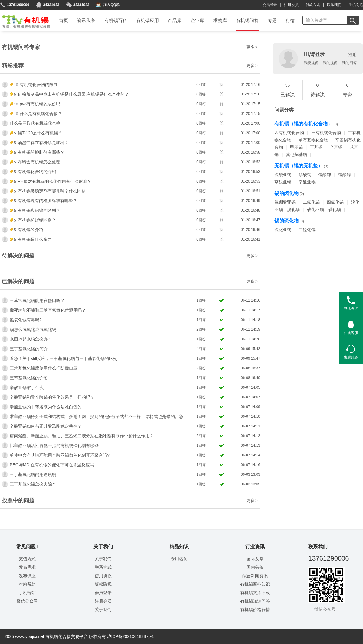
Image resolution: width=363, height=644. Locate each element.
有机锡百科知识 (255, 584)
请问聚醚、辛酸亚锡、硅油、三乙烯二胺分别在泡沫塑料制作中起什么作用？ (82, 436)
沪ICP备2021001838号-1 (130, 636)
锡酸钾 (325, 175)
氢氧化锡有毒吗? (26, 320)
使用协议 (103, 576)
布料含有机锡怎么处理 (39, 162)
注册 (353, 54)
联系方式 (103, 567)
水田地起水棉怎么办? (30, 339)
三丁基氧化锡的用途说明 (33, 474)
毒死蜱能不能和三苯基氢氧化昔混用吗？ (48, 310)
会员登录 (270, 5)
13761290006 (18, 5)
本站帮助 (27, 584)
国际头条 (255, 559)
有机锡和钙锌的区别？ (39, 210)
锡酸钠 (305, 175)
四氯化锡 (335, 202)
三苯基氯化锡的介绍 (29, 378)
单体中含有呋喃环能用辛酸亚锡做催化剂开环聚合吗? (60, 455)
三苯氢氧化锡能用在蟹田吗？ (37, 300)
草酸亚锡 (283, 182)
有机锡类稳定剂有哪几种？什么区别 (52, 191)
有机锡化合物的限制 (39, 85)
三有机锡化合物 (326, 133)
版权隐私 (103, 584)
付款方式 (313, 5)
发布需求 (27, 567)
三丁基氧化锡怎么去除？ (33, 484)
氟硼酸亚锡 (285, 202)
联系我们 (334, 5)
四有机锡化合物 (289, 133)
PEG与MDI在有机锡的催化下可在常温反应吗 (52, 465)
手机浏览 (356, 5)
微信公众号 (27, 601)
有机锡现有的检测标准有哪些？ (47, 201)
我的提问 (330, 63)
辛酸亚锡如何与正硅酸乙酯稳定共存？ (46, 426)
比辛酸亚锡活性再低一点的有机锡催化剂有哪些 (54, 445)
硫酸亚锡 (283, 175)
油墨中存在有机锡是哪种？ (43, 143)
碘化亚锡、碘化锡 (324, 209)
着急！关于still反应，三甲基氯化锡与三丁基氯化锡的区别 (64, 358)
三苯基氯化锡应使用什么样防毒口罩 (44, 368)
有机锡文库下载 (255, 593)
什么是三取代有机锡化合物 (35, 123)
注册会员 (291, 5)
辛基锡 (336, 147)
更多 (252, 47)
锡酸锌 (345, 175)
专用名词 (179, 559)
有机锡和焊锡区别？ (37, 220)
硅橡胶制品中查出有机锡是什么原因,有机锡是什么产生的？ (74, 94)
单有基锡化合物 (313, 140)
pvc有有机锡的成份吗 (40, 104)
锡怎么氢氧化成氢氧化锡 (33, 329)
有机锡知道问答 (255, 601)
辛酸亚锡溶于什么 (27, 387)
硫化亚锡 (283, 230)
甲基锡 (296, 147)
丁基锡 (316, 147)
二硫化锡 (307, 230)
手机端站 (27, 593)
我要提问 (311, 63)
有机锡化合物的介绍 (37, 172)
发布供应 (27, 576)
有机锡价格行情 (255, 610)
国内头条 (255, 567)
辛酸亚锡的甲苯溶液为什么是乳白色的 (46, 407)
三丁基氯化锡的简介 (29, 349)
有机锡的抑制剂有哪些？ (41, 152)
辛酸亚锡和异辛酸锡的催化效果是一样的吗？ (52, 397)
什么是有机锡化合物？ (41, 114)
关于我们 (103, 559)
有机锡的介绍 (31, 230)
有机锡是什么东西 (35, 239)
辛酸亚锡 (307, 182)
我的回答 (349, 63)
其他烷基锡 (296, 154)
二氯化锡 (311, 202)
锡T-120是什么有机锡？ (40, 133)
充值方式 (27, 559)
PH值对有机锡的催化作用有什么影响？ (55, 181)
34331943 (81, 5)
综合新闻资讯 (255, 576)
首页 (22, 19)
